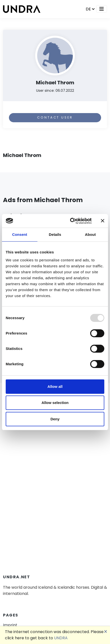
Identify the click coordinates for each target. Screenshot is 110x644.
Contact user (55, 117)
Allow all (55, 386)
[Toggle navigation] (102, 9)
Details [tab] (55, 234)
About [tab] (90, 234)
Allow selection (55, 403)
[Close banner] (103, 221)
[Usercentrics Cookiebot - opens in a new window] (70, 221)
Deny (55, 419)
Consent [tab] (20, 234)
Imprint (10, 625)
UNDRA (61, 638)
